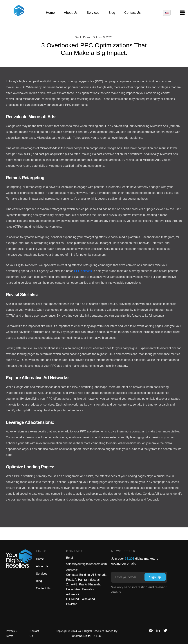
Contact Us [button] (132, 13)
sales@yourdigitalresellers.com (86, 564)
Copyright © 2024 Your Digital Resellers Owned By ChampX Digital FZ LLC (86, 633)
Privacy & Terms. (12, 633)
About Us (42, 566)
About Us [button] (71, 13)
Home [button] (50, 13)
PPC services (83, 271)
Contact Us (43, 588)
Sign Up (155, 577)
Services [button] (93, 13)
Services (42, 574)
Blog (39, 581)
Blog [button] (112, 13)
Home (40, 559)
